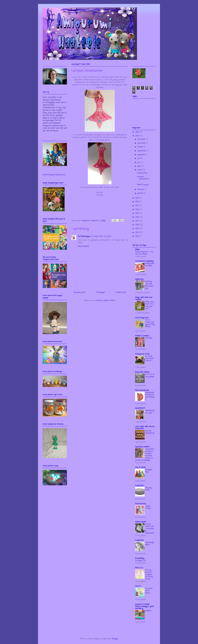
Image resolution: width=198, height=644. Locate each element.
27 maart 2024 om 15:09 (101, 237)
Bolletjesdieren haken (150, 265)
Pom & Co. (139, 568)
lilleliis (137, 250)
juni (139, 162)
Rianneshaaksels (142, 390)
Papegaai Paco (149, 471)
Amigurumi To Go (142, 354)
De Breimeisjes (84, 237)
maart (140, 170)
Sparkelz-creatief (142, 447)
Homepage (101, 292)
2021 (137, 206)
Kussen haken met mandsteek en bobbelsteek (150, 529)
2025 (138, 132)
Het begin (149, 338)
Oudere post (121, 292)
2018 (137, 217)
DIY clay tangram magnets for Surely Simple (149, 575)
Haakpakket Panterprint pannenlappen (150, 396)
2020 (138, 210)
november (142, 143)
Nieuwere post (79, 292)
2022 (138, 202)
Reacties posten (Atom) (106, 301)
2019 (137, 213)
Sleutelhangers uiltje (150, 412)
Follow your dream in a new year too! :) (149, 305)
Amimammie (140, 504)
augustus (141, 155)
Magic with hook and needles (144, 299)
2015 (137, 229)
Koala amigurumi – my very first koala (144, 253)
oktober (141, 147)
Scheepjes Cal (140, 561)
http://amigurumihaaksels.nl (54, 175)
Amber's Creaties (142, 336)
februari (141, 190)
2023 (138, 198)
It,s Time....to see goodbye (150, 375)
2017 (137, 221)
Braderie (148, 611)
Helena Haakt (141, 522)
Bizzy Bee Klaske (142, 372)
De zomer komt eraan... (149, 591)
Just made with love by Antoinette (145, 428)
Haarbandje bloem (150, 544)
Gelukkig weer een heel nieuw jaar (149, 285)
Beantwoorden (84, 246)
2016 (137, 225)
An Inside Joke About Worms (149, 359)
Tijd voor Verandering (150, 432)
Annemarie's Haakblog (144, 261)
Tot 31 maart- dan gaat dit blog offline (150, 323)
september (142, 151)
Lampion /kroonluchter (143, 179)
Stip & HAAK (140, 467)
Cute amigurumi (142, 318)
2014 (137, 233)
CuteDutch (139, 486)
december (142, 139)
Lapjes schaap (148, 507)
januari (141, 193)
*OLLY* (138, 586)
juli (139, 158)
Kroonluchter (142, 173)
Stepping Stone (148, 489)
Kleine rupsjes (143, 185)
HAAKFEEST (140, 408)
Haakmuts (139, 279)
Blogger (115, 639)
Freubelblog (140, 558)
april (139, 166)
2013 (137, 236)
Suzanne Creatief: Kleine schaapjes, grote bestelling (144, 606)
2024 (138, 136)
